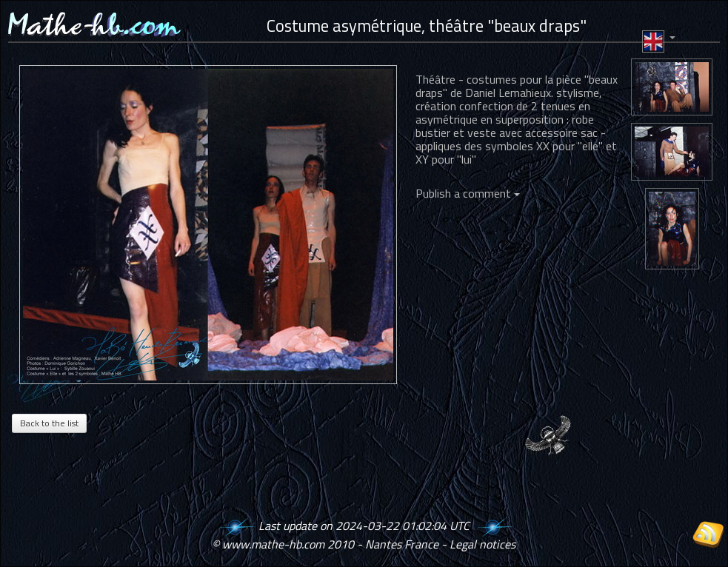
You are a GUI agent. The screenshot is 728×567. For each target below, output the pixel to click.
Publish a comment (468, 193)
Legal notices (482, 544)
